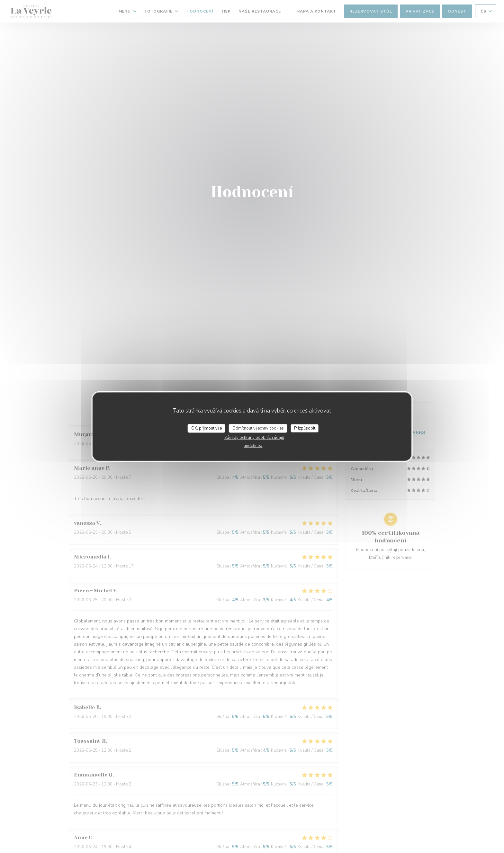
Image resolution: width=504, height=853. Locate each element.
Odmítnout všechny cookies (258, 428)
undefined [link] (253, 446)
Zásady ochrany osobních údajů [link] (254, 438)
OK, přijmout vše (207, 428)
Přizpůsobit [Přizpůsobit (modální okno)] (305, 428)
